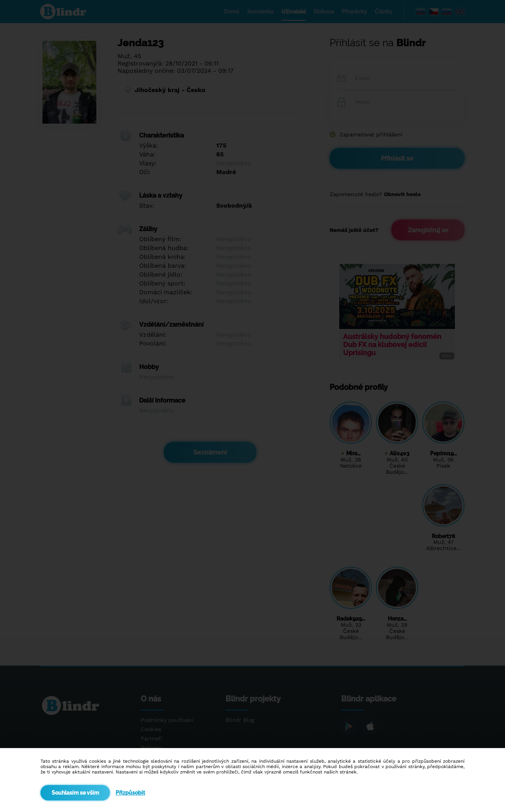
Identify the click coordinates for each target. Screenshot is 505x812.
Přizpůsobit (130, 793)
